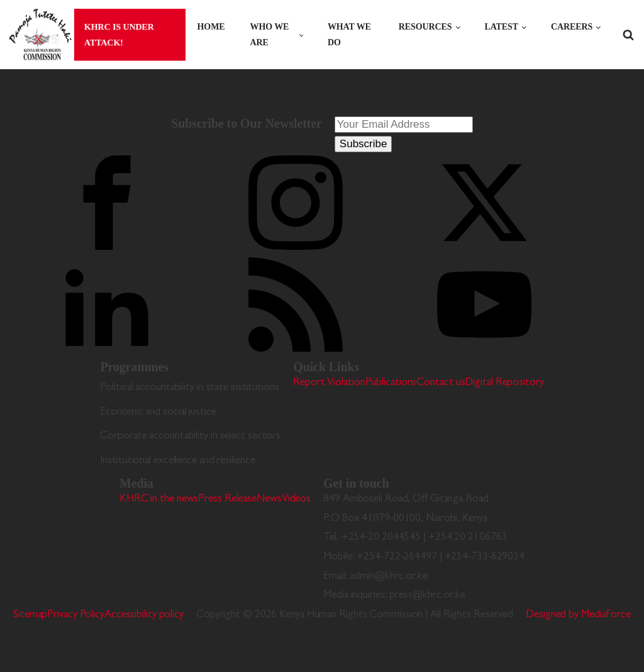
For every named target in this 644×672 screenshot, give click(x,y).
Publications (391, 383)
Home (211, 27)
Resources (425, 27)
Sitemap (30, 615)
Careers (572, 27)
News (269, 499)
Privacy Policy (76, 615)
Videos (296, 499)
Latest (501, 27)
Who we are (270, 35)
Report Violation (329, 383)
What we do (349, 35)
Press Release (227, 499)
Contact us (441, 383)
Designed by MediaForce (578, 615)
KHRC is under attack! (118, 34)
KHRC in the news (159, 499)
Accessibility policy (144, 615)
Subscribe (364, 144)
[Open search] (628, 35)
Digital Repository (504, 383)
